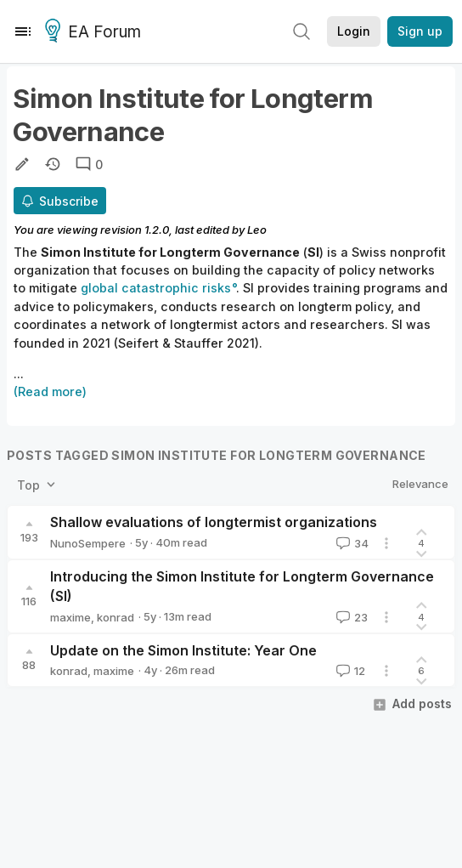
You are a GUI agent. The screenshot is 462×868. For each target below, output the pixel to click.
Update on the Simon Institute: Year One (183, 650)
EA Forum (96, 32)
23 (350, 617)
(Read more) (50, 391)
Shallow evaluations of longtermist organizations (214, 522)
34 (351, 543)
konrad (115, 617)
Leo (257, 230)
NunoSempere (88, 543)
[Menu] (23, 31)
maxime (70, 617)
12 (349, 671)
